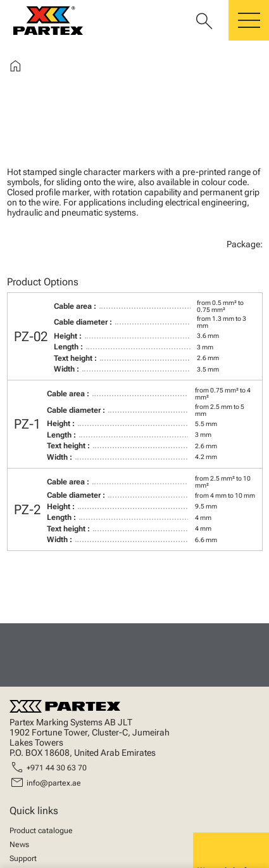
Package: (245, 244)
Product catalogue (41, 831)
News (19, 845)
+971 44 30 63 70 (57, 768)
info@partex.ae (54, 783)
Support (23, 858)
